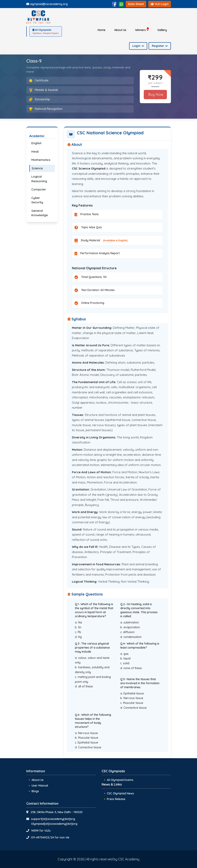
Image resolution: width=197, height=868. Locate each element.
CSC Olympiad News (120, 793)
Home (102, 30)
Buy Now (155, 94)
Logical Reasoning (39, 179)
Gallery (162, 30)
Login (138, 46)
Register (160, 46)
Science (37, 168)
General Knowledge (40, 213)
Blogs (35, 791)
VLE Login (160, 4)
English (36, 143)
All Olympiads (46, 32)
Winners (142, 30)
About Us (120, 30)
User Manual (40, 786)
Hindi (35, 152)
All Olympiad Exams (120, 780)
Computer (39, 189)
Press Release (116, 799)
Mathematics (41, 160)
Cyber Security (37, 200)
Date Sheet (136, 4)
